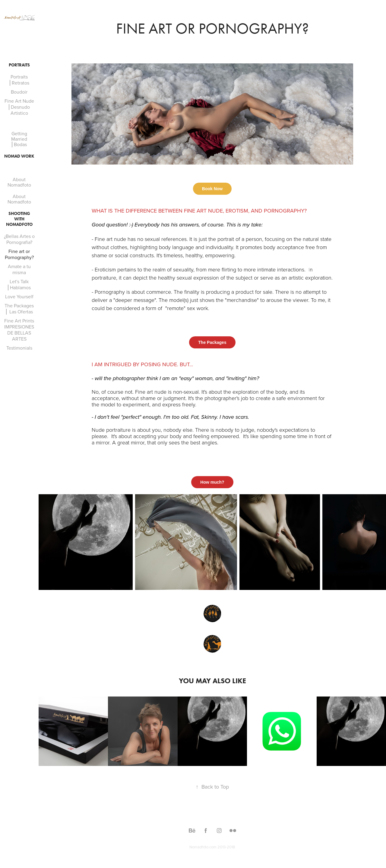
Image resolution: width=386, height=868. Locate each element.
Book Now (212, 189)
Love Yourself (19, 296)
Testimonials (19, 348)
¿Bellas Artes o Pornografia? (19, 239)
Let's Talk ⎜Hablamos (19, 284)
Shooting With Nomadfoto (19, 219)
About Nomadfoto (19, 182)
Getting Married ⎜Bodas (19, 139)
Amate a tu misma (19, 269)
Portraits (19, 65)
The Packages (212, 342)
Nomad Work (19, 156)
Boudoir (19, 92)
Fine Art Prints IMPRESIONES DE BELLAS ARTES (19, 330)
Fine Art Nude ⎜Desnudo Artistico (19, 107)
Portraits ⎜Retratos (19, 80)
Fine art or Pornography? (19, 254)
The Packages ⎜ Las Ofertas (19, 309)
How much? (212, 482)
